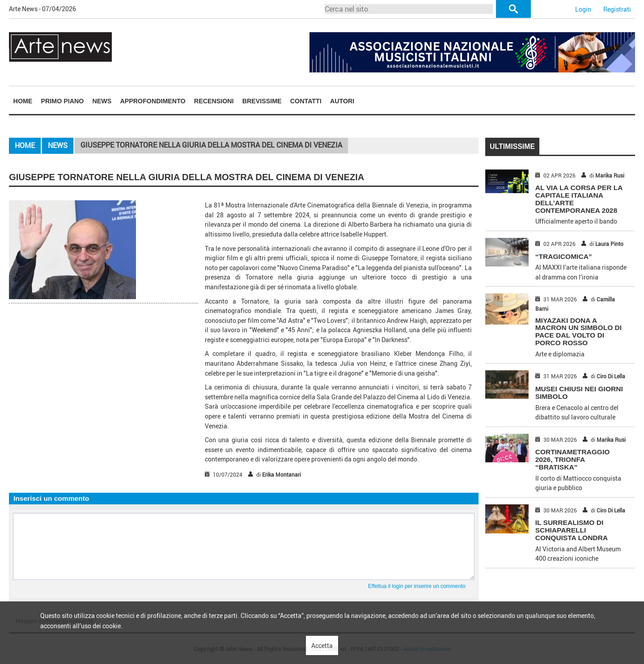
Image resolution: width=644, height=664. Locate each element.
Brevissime (262, 101)
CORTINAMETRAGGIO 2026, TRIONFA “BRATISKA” (573, 459)
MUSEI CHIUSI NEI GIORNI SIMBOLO (579, 393)
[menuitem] (23, 101)
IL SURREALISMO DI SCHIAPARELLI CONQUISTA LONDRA (572, 530)
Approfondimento (153, 101)
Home (23, 101)
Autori (342, 101)
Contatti (306, 101)
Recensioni (214, 101)
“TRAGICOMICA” (564, 256)
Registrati (617, 9)
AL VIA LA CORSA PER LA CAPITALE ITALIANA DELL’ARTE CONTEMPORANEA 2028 (579, 199)
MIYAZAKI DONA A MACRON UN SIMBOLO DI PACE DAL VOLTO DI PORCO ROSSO (578, 332)
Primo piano (63, 101)
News (102, 101)
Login (583, 9)
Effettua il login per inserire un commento (417, 586)
